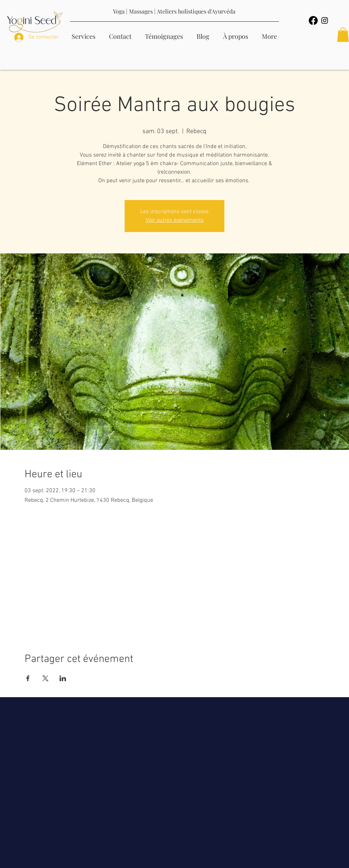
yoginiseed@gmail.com (184, 737)
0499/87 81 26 (193, 727)
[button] (343, 35)
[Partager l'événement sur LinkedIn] (63, 678)
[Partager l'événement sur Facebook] (28, 678)
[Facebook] (313, 20)
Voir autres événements (175, 220)
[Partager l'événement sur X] (45, 678)
